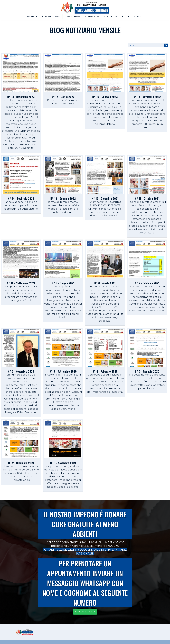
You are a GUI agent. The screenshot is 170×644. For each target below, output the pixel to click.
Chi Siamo (32, 17)
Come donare (92, 16)
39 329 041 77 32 (85, 612)
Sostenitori (110, 16)
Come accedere (73, 16)
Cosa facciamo (51, 17)
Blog (125, 17)
